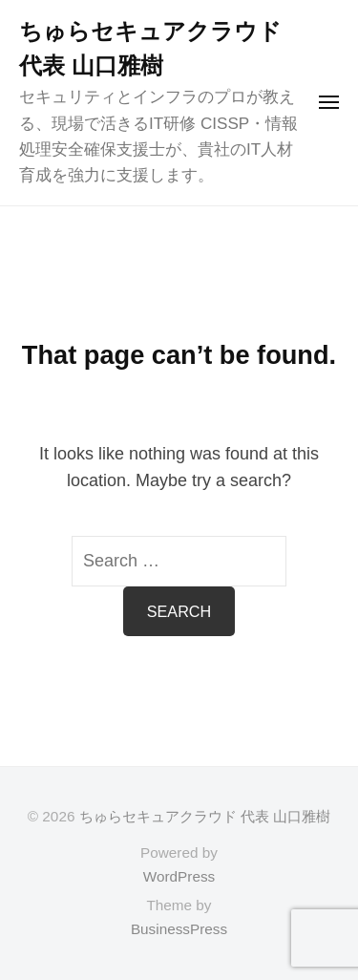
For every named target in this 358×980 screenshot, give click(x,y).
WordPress (179, 876)
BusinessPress (179, 929)
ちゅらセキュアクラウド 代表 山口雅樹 (205, 816)
